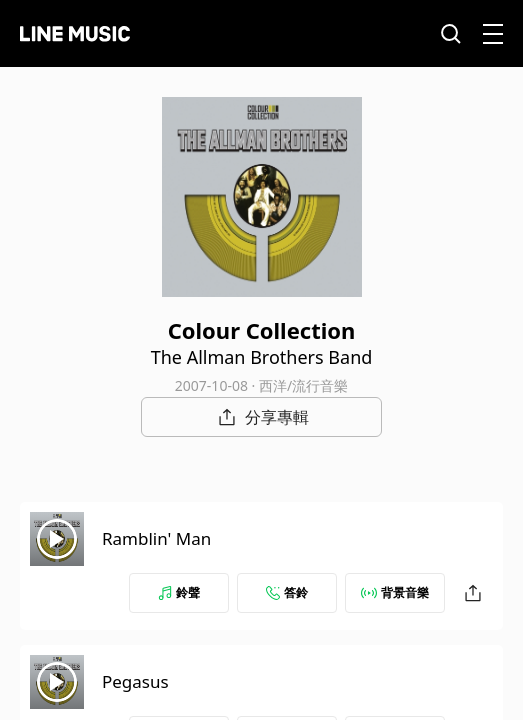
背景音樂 (395, 592)
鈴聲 (179, 592)
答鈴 (287, 592)
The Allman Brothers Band (262, 357)
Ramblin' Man (156, 538)
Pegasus (135, 681)
